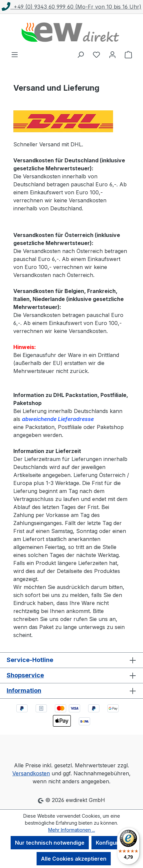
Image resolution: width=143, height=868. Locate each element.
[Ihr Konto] (112, 54)
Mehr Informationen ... (72, 830)
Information (24, 690)
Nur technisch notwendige (50, 843)
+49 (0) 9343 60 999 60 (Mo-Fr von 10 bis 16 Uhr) (71, 7)
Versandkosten (31, 773)
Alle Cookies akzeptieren (74, 859)
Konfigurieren (114, 843)
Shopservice (25, 675)
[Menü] (15, 54)
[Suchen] (80, 54)
